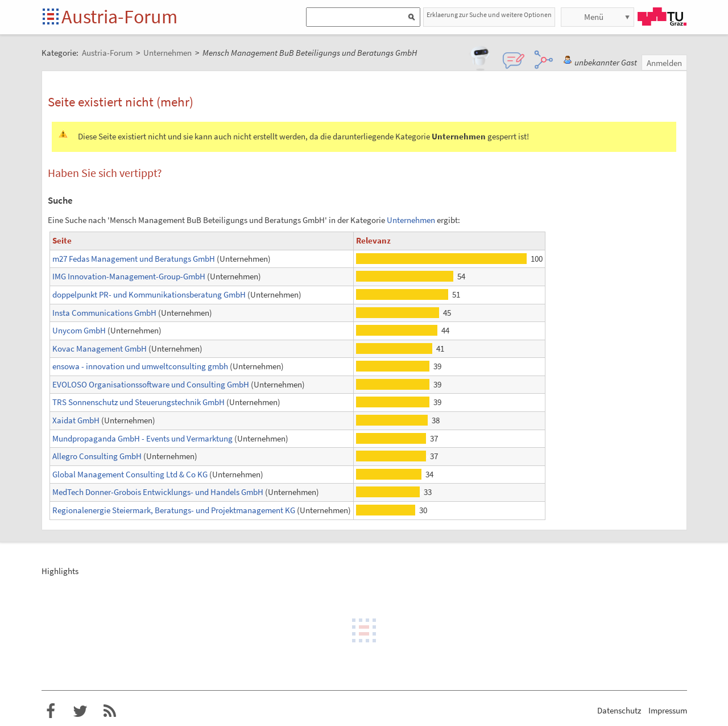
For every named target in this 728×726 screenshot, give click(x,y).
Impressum (668, 710)
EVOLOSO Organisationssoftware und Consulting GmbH (151, 384)
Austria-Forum (119, 16)
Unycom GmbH (79, 330)
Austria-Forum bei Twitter (80, 711)
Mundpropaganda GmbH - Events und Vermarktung (142, 438)
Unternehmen (411, 220)
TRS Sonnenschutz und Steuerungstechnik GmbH (138, 402)
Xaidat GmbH (76, 420)
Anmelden (664, 63)
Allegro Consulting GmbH (97, 456)
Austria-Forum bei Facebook (51, 711)
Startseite (51, 17)
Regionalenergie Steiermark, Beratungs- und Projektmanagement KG (174, 510)
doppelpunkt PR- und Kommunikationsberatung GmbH (149, 294)
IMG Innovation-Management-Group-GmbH (129, 276)
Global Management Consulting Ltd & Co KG (130, 474)
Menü (594, 17)
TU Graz (662, 16)
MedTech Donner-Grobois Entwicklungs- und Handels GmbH (158, 492)
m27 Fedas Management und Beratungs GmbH (134, 259)
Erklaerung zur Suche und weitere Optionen (489, 15)
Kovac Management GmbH (100, 348)
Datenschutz (619, 710)
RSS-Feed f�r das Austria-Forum (110, 711)
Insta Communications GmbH (104, 313)
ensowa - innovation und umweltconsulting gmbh (140, 366)
